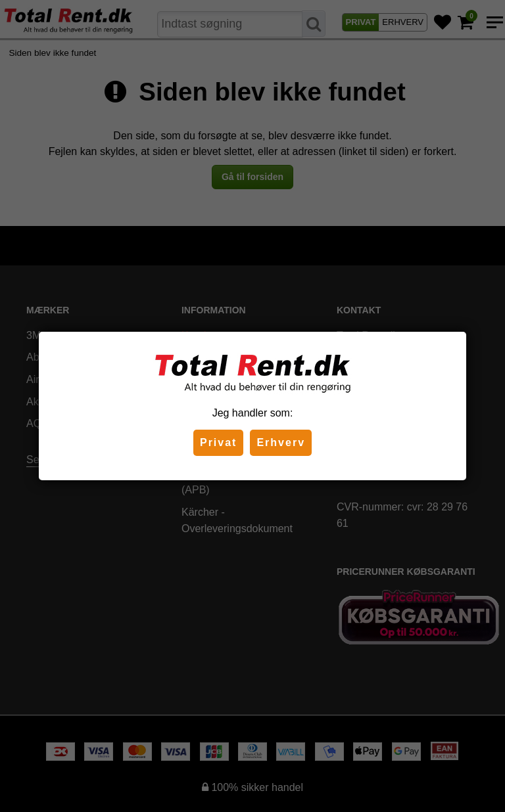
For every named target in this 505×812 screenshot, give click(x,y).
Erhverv (281, 442)
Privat (218, 442)
